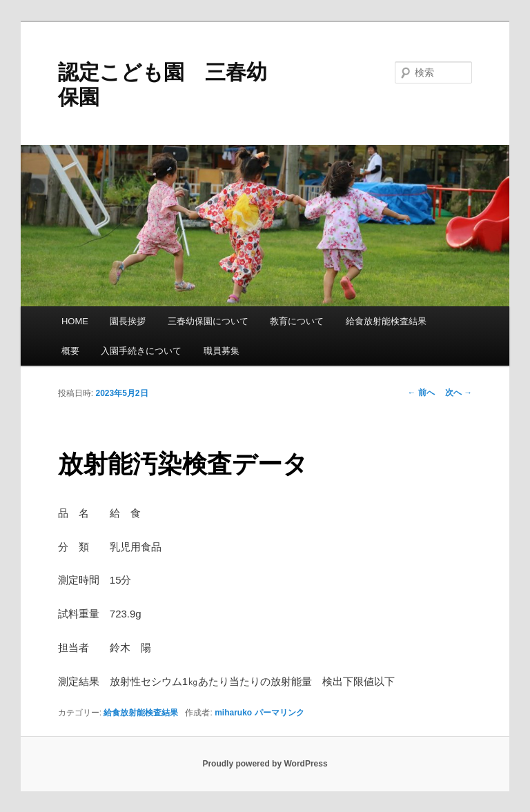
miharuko (233, 713)
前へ (421, 393)
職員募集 (222, 351)
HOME (75, 321)
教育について (297, 321)
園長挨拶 (128, 321)
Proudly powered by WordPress (265, 764)
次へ (459, 393)
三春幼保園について (208, 321)
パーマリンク (279, 713)
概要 (70, 351)
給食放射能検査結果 (386, 321)
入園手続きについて (141, 351)
